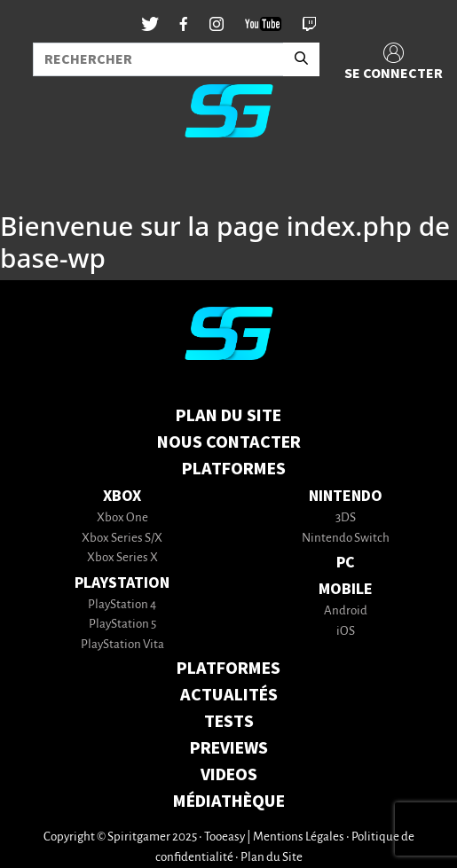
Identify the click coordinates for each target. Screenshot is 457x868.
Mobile (346, 589)
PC (346, 563)
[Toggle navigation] (36, 181)
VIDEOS (229, 775)
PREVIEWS (229, 748)
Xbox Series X (122, 558)
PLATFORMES (228, 669)
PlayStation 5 (122, 625)
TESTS (229, 722)
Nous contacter (229, 442)
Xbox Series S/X (122, 539)
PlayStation (122, 583)
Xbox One (122, 518)
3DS (346, 518)
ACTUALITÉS (229, 695)
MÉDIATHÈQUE (229, 802)
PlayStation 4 (122, 605)
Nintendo (346, 496)
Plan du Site (228, 416)
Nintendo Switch (346, 539)
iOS (346, 632)
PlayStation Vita (122, 645)
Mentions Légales (299, 837)
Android (346, 611)
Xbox (122, 496)
